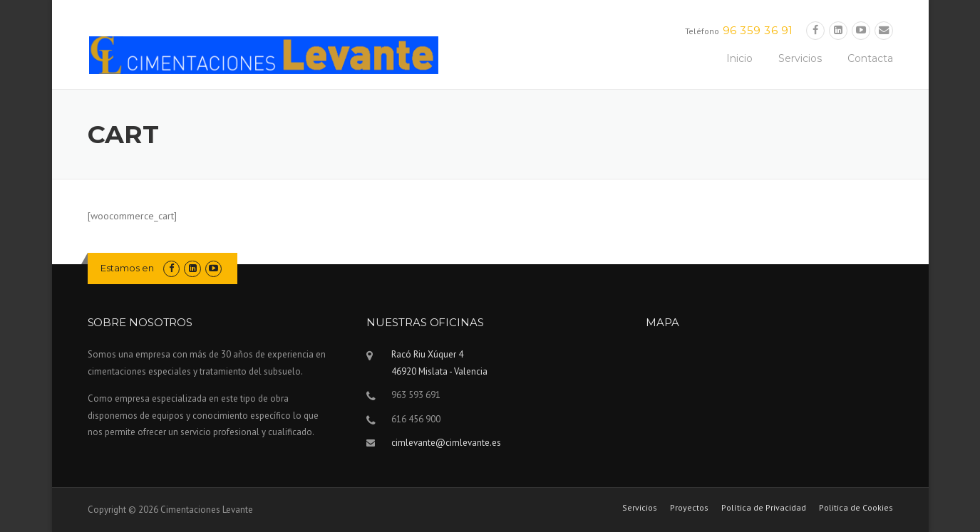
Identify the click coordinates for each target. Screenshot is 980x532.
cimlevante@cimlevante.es (446, 443)
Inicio (739, 58)
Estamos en (127, 268)
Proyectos (689, 508)
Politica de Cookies (856, 508)
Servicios (800, 58)
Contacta (870, 58)
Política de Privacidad (764, 508)
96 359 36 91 (758, 30)
